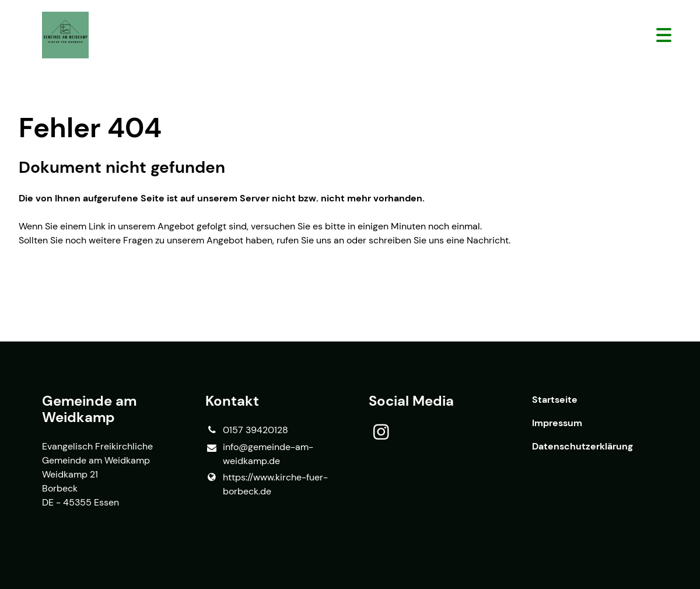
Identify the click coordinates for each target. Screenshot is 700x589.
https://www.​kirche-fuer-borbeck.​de (267, 485)
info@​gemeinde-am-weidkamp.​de (259, 454)
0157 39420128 (247, 430)
